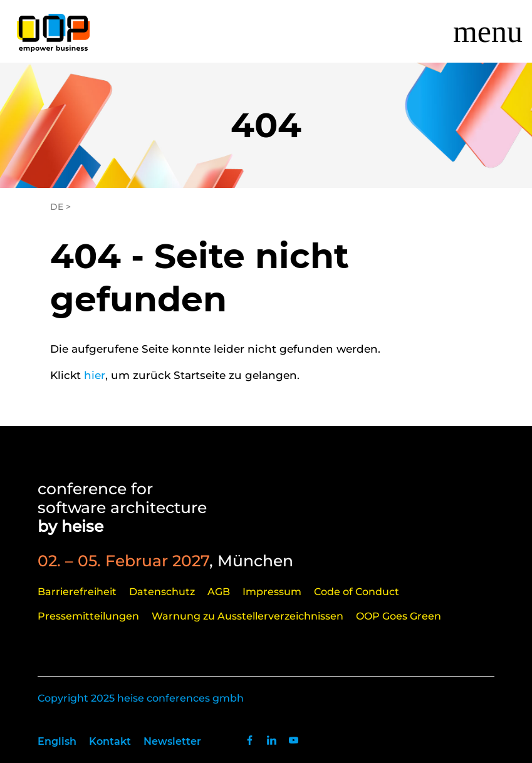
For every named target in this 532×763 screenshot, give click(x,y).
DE (57, 207)
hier (95, 375)
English (57, 741)
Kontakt (110, 741)
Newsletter (172, 741)
